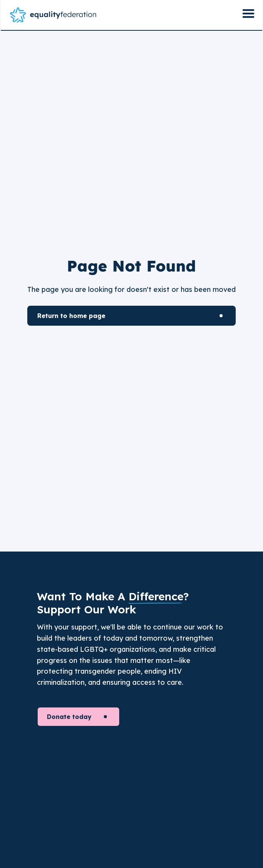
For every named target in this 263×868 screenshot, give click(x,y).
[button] (248, 15)
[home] (53, 15)
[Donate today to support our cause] (78, 717)
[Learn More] (131, 316)
